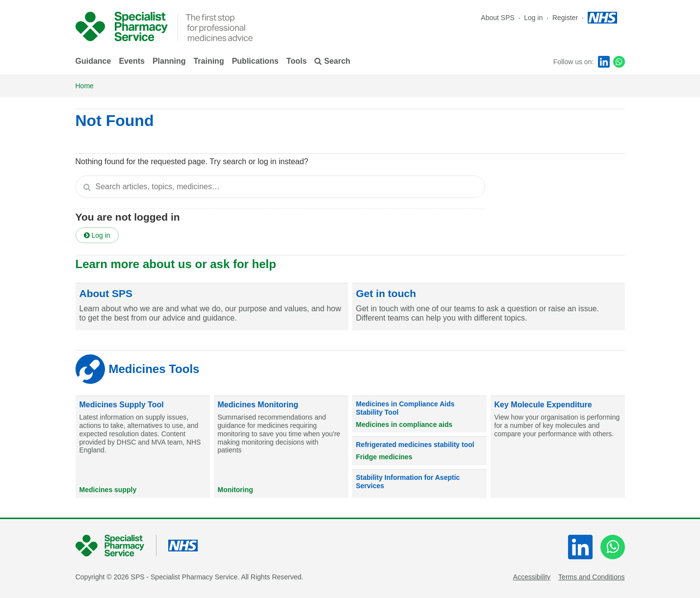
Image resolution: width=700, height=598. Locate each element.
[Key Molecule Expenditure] (558, 447)
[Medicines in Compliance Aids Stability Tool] (419, 414)
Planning (169, 61)
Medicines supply (108, 490)
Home (85, 86)
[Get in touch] (489, 307)
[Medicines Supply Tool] (143, 447)
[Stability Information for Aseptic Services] (419, 484)
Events (131, 61)
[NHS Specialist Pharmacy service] (122, 26)
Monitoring (235, 490)
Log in (534, 18)
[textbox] (280, 187)
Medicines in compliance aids (404, 424)
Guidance (93, 61)
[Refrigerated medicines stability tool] (419, 451)
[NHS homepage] (602, 18)
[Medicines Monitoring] (281, 447)
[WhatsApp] (619, 62)
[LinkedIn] (604, 62)
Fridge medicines (384, 457)
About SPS (498, 18)
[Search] (87, 187)
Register (566, 18)
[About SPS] (212, 307)
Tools (297, 61)
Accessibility (532, 577)
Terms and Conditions (591, 577)
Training (208, 61)
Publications (255, 61)
